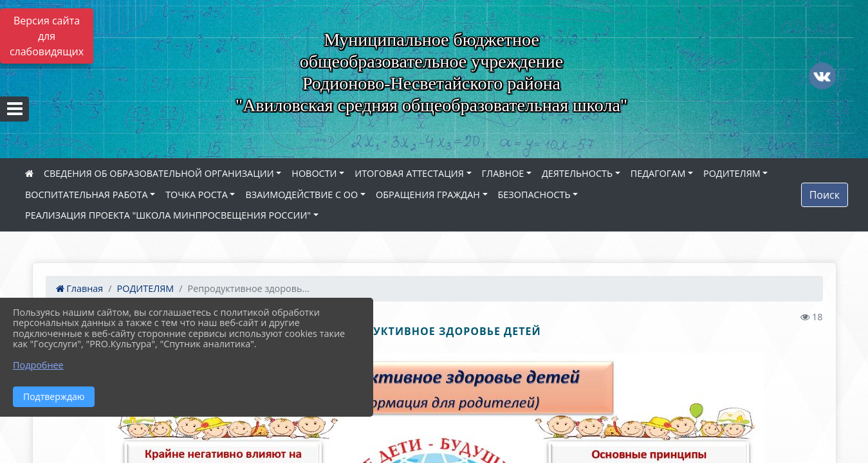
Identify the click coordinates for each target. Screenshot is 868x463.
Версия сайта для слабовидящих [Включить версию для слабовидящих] (47, 36)
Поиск (825, 195)
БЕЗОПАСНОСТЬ (534, 195)
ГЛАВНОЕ (503, 173)
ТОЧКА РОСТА (197, 195)
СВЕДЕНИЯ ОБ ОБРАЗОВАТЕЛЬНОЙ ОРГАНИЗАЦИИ (159, 173)
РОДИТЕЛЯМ (732, 173)
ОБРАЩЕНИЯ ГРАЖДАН (428, 195)
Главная (80, 288)
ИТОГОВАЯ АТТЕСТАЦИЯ (409, 173)
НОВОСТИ (314, 173)
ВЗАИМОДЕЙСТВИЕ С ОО (301, 195)
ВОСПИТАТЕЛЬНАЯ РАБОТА (86, 195)
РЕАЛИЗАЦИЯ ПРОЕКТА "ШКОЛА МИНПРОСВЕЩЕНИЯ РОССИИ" (168, 215)
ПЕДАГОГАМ (658, 173)
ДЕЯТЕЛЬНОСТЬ (577, 173)
